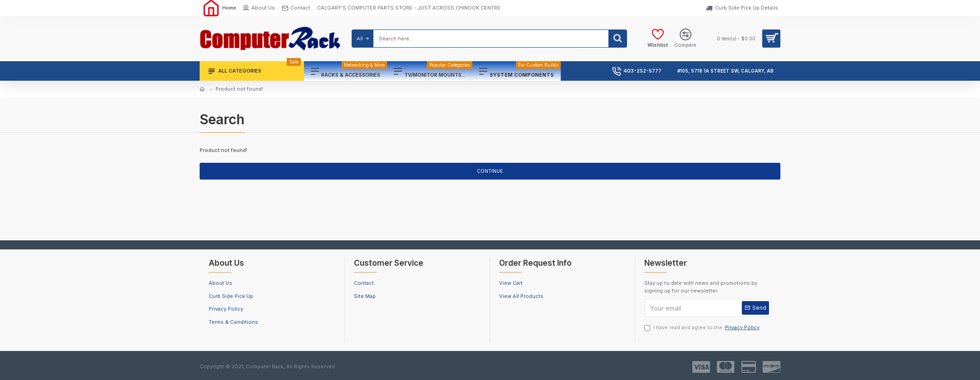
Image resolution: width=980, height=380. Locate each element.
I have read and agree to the (703, 328)
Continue (490, 171)
